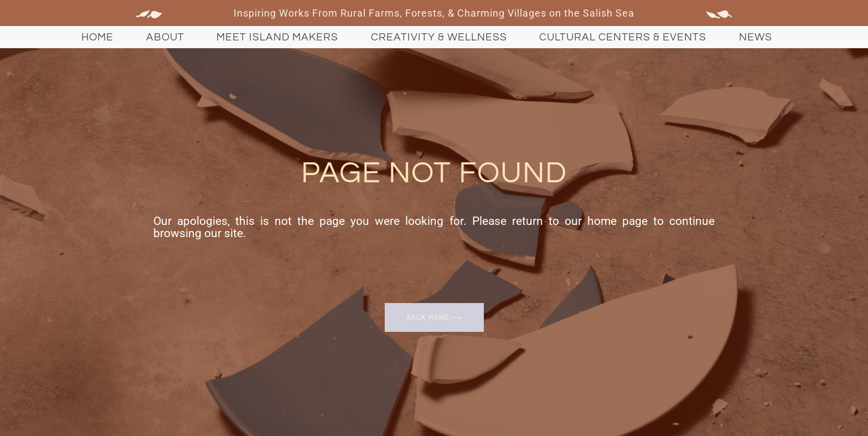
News (756, 37)
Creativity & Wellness (439, 37)
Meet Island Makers (277, 37)
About (165, 37)
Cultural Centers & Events (623, 37)
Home (97, 37)
